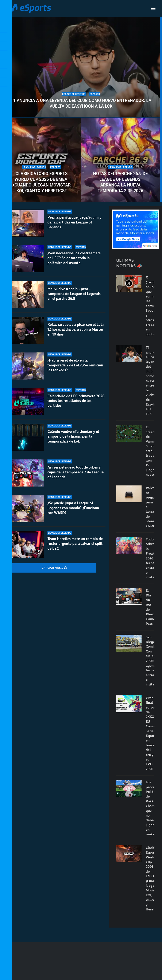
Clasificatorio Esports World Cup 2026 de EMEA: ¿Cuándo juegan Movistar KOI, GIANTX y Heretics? (42, 182)
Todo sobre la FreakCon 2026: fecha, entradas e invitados (150, 558)
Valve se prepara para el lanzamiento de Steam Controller (150, 507)
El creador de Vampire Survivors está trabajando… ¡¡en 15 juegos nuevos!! (150, 451)
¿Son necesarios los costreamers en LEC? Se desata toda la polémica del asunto (74, 259)
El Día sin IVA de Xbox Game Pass (150, 607)
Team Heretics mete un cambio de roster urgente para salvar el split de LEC (75, 544)
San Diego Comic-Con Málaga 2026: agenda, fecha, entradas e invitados (150, 661)
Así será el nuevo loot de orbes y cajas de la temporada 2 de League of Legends (76, 472)
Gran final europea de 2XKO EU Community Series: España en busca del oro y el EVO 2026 (150, 733)
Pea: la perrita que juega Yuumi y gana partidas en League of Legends (74, 222)
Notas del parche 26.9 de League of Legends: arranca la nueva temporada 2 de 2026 (120, 182)
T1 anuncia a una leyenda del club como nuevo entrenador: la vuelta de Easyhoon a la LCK (81, 103)
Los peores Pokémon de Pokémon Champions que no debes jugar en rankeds (150, 808)
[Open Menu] (153, 8)
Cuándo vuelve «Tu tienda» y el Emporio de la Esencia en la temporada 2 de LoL (73, 436)
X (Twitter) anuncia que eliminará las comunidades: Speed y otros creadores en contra (150, 306)
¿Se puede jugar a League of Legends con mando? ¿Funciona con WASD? (73, 508)
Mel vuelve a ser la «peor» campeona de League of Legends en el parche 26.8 (74, 299)
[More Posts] (54, 568)
